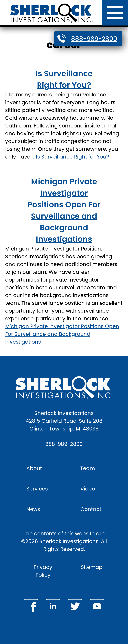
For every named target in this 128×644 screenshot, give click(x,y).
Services (37, 489)
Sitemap (92, 567)
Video (88, 489)
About (34, 468)
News (33, 509)
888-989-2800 (94, 39)
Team (88, 468)
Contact (91, 509)
